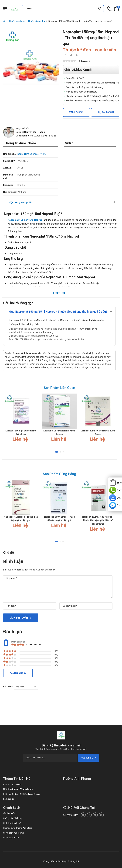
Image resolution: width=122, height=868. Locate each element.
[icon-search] (100, 9)
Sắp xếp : (8, 687)
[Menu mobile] (5, 9)
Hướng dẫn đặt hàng (13, 818)
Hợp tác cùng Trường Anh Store (18, 828)
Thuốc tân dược (17, 21)
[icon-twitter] (71, 56)
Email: (6, 789)
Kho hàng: (9, 794)
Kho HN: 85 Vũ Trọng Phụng (27, 794)
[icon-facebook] (65, 56)
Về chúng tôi (9, 813)
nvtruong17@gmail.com (21, 789)
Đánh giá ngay (18, 673)
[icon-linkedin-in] (77, 56)
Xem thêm (59, 293)
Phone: (7, 784)
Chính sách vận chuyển (14, 833)
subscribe (89, 758)
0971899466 (17, 784)
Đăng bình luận (19, 618)
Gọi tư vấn (107, 112)
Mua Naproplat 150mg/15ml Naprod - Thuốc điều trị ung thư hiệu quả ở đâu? (58, 312)
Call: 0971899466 (70, 815)
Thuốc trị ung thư (36, 21)
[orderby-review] (26, 687)
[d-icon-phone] (109, 9)
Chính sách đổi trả (11, 838)
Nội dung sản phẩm (21, 202)
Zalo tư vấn (76, 112)
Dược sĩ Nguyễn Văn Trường (30, 132)
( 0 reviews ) (84, 61)
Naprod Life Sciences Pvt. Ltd (32, 154)
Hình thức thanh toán (13, 823)
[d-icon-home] (4, 21)
